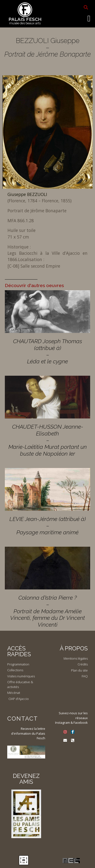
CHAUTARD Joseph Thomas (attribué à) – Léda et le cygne (48, 351)
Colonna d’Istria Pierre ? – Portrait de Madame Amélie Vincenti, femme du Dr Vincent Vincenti (47, 611)
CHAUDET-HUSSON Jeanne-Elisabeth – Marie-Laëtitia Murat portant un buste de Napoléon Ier (48, 440)
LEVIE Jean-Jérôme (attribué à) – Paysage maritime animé (48, 526)
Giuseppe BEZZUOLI (27, 194)
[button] (86, 7)
